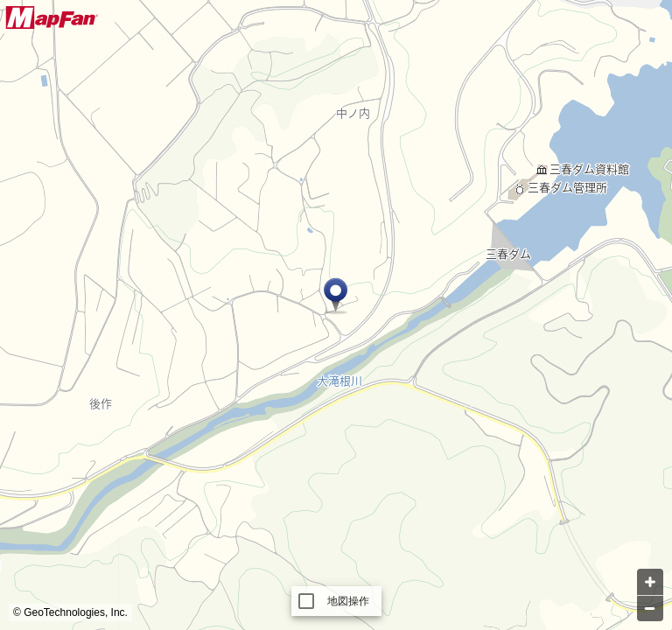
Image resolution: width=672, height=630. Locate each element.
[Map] (336, 315)
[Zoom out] (650, 608)
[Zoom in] (650, 582)
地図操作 (349, 601)
